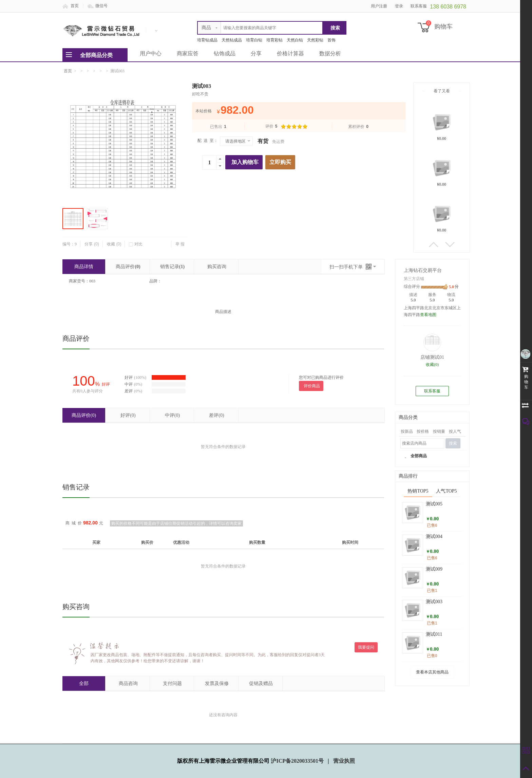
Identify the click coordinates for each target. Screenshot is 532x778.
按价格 (423, 431)
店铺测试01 (432, 357)
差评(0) (216, 415)
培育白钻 (254, 40)
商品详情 (84, 267)
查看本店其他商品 (432, 672)
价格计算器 (290, 53)
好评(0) (128, 415)
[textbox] (260, 28)
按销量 (439, 431)
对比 (136, 244)
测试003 (434, 602)
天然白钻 (295, 40)
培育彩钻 (274, 40)
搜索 (453, 443)
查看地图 (428, 315)
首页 (75, 6)
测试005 (434, 504)
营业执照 (344, 761)
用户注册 (379, 6)
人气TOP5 (446, 491)
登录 (399, 6)
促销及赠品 (261, 683)
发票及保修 (217, 683)
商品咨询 (128, 683)
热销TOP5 (418, 491)
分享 (256, 53)
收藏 (114, 244)
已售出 (218, 127)
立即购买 (280, 162)
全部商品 (419, 456)
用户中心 (151, 53)
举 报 (180, 244)
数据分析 (330, 53)
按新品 (407, 431)
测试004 (434, 536)
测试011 (434, 634)
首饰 (331, 40)
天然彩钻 (315, 40)
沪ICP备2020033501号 (298, 761)
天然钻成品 (232, 40)
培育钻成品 (207, 40)
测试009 (434, 569)
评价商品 (312, 386)
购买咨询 (217, 267)
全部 (84, 683)
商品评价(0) (84, 415)
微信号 (101, 6)
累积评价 (358, 127)
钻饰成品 (225, 53)
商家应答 (188, 53)
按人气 (455, 431)
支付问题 (172, 683)
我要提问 (366, 647)
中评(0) (172, 415)
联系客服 (432, 391)
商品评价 (128, 267)
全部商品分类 (96, 55)
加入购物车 (245, 162)
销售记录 (172, 267)
